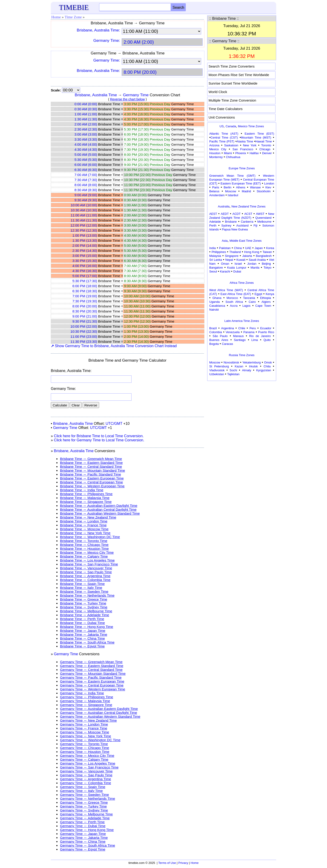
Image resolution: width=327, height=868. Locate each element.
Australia (224, 206)
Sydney (226, 226)
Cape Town (263, 306)
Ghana (217, 298)
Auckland (242, 226)
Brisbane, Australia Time (96, 95)
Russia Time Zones (242, 355)
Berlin (228, 187)
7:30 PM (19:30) (85, 301)
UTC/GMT (114, 424)
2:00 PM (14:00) (85, 245)
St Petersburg (219, 366)
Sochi (233, 370)
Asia (225, 241)
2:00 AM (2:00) (86, 124)
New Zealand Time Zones (248, 206)
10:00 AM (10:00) (84, 205)
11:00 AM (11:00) (84, 215)
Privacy (183, 863)
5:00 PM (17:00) (85, 276)
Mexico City (218, 149)
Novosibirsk (231, 362)
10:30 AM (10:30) (84, 210)
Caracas (227, 344)
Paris (216, 187)
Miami (228, 153)
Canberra (247, 222)
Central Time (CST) (224, 138)
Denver (267, 153)
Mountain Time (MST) (256, 138)
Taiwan (267, 252)
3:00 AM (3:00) (86, 134)
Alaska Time (245, 141)
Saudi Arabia (257, 260)
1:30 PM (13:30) (85, 240)
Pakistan (225, 248)
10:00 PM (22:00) (84, 326)
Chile (242, 328)
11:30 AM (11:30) (84, 220)
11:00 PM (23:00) (84, 336)
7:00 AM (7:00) (86, 175)
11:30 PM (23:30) (84, 342)
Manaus (238, 336)
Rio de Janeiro (260, 336)
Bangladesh (264, 256)
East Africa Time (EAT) (236, 294)
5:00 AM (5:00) (86, 155)
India (212, 248)
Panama (249, 332)
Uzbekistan (217, 374)
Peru (253, 328)
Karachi (225, 271)
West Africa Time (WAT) (226, 290)
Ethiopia (265, 298)
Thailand (235, 252)
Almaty (247, 370)
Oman (225, 264)
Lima (255, 340)
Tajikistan (233, 374)
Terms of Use (167, 863)
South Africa (234, 302)
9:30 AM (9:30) (86, 200)
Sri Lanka (216, 260)
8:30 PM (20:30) (85, 311)
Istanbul (233, 195)
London (269, 183)
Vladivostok (217, 370)
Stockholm (264, 191)
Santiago (240, 340)
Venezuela (233, 332)
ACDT (237, 214)
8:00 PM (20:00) (85, 306)
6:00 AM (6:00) (86, 165)
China (238, 248)
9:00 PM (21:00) (85, 316)
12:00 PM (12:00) (84, 225)
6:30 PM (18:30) (85, 291)
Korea (270, 248)
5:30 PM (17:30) (85, 281)
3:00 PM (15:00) (85, 256)
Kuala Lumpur (237, 268)
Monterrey (216, 157)
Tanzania (249, 298)
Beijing (266, 264)
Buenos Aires (219, 340)
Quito (267, 340)
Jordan (252, 264)
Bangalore (216, 268)
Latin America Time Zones (242, 321)
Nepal (229, 260)
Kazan (239, 366)
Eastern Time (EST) (259, 134)
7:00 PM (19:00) (85, 296)
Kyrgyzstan (264, 370)
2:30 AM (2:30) (86, 129)
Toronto (266, 145)
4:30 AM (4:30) (86, 149)
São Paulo (220, 336)
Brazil (213, 328)
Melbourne (264, 222)
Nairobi (214, 310)
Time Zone (73, 17)
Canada (231, 126)
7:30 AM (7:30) (86, 180)
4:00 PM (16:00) (85, 266)
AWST (260, 214)
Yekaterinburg (252, 362)
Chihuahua (233, 157)
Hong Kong (252, 252)
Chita (267, 366)
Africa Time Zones (242, 283)
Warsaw (255, 187)
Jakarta (247, 256)
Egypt (258, 294)
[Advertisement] (242, 411)
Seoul (213, 271)
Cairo (252, 302)
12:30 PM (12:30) (84, 230)
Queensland (263, 218)
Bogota (214, 344)
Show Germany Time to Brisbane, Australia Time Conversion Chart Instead (114, 346)
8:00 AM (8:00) (86, 185)
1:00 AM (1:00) (86, 114)
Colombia (216, 332)
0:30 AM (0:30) (86, 109)
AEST (213, 214)
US (222, 126)
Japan (259, 248)
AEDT (225, 214)
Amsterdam (217, 195)
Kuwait (241, 260)
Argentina (228, 328)
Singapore (232, 256)
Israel (238, 264)
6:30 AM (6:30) (86, 170)
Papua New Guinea (235, 229)
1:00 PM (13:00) (85, 235)
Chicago (265, 149)
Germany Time (136, 95)
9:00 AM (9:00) (86, 195)
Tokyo (267, 268)
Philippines (219, 252)
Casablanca (217, 306)
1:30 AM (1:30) (86, 119)
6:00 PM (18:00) (85, 286)
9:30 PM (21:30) (85, 321)
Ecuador (266, 328)
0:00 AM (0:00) (86, 104)
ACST (248, 214)
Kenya (270, 294)
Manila (255, 268)
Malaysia (215, 256)
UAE (248, 248)
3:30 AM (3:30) (86, 139)
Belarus (214, 191)
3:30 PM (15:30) (85, 261)
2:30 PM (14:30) (85, 251)
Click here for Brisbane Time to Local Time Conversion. (99, 436)
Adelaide (215, 222)
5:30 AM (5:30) (86, 160)
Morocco (232, 298)
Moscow (231, 191)
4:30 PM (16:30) (85, 271)
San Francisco (243, 149)
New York (250, 145)
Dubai (237, 271)
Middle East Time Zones (245, 241)
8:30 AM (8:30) (86, 190)
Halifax (254, 153)
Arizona (214, 145)
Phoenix (241, 153)
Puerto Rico (266, 332)
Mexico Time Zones (251, 126)
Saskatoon (231, 145)
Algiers (266, 302)
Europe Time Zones (242, 168)
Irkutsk (253, 366)
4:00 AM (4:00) (86, 144)
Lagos (246, 306)
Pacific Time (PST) (222, 141)
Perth (213, 226)
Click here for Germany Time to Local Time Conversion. (99, 440)
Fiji (256, 226)
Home (56, 17)
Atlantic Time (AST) (224, 134)
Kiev (268, 187)
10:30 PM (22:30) (84, 331)
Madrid (247, 191)
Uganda (215, 302)
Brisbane (231, 222)
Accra (234, 306)
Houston (215, 153)
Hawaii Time (264, 141)
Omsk (268, 362)
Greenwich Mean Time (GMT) (232, 176)
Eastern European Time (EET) (241, 183)
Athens (241, 187)
